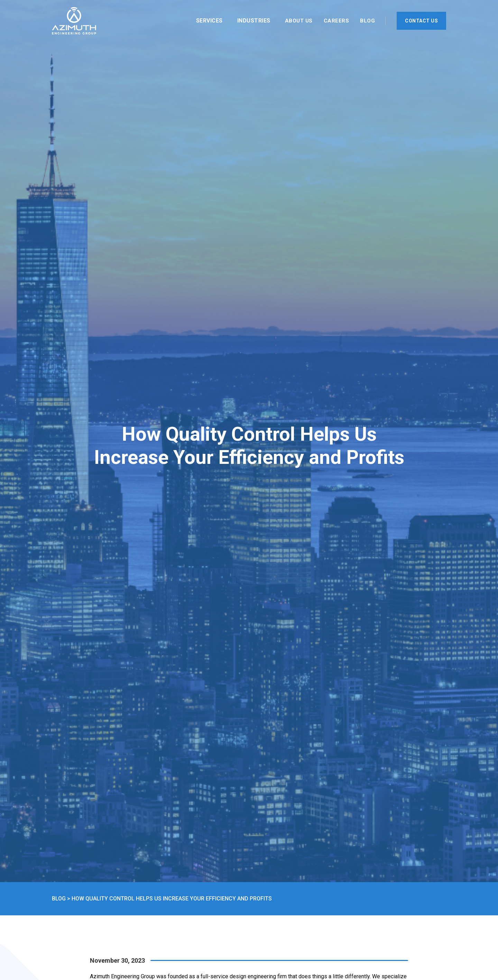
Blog (367, 21)
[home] (74, 21)
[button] (211, 21)
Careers (336, 21)
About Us (299, 21)
